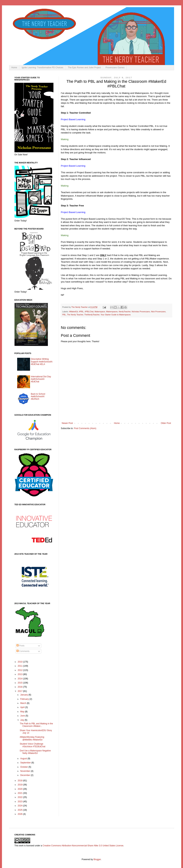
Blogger (97, 859)
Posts (20, 646)
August (24, 759)
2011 (20, 666)
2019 (20, 785)
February (25, 699)
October (24, 767)
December (25, 775)
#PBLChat (89, 312)
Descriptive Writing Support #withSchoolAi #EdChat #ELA (42, 362)
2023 (20, 802)
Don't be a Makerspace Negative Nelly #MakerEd (35, 752)
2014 (20, 679)
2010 (20, 662)
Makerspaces (112, 312)
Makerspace (100, 312)
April (23, 707)
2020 (20, 789)
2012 (20, 670)
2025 (20, 810)
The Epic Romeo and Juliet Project (84, 68)
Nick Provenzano (158, 312)
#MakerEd (73, 312)
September (26, 763)
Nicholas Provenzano (141, 312)
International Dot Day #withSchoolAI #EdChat (41, 379)
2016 (20, 687)
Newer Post (67, 423)
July (22, 720)
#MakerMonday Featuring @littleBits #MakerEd (32, 738)
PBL (64, 315)
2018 (20, 781)
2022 (20, 797)
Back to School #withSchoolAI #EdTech (38, 397)
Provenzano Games (115, 68)
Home (14, 68)
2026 (20, 814)
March (24, 703)
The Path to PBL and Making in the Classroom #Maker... (36, 725)
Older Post (166, 423)
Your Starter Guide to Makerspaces (116, 315)
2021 (20, 793)
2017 (20, 691)
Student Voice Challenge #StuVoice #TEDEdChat (32, 745)
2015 (20, 683)
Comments (23, 651)
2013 (20, 674)
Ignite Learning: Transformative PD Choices (43, 68)
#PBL (81, 312)
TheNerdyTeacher (92, 315)
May (23, 712)
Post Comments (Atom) (85, 428)
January (24, 695)
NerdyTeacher (125, 312)
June (23, 716)
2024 (20, 806)
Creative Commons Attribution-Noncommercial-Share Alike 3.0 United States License (83, 846)
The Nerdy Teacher (75, 315)
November (25, 771)
